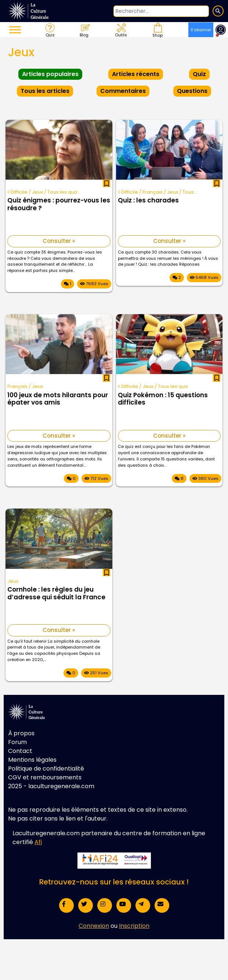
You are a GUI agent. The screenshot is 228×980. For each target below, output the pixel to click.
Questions (192, 91)
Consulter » (59, 241)
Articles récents (136, 74)
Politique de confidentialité (46, 769)
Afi (38, 842)
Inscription (134, 926)
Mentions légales (32, 760)
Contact (20, 751)
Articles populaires (50, 74)
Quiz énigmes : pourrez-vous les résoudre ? (59, 204)
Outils (120, 30)
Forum (17, 742)
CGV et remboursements (45, 777)
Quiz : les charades (148, 201)
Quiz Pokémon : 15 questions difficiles (163, 399)
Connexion (94, 926)
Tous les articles (45, 91)
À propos (21, 733)
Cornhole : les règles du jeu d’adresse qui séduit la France (56, 593)
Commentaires (123, 91)
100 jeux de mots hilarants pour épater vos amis (58, 399)
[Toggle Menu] (15, 30)
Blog (85, 30)
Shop (157, 30)
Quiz (49, 30)
